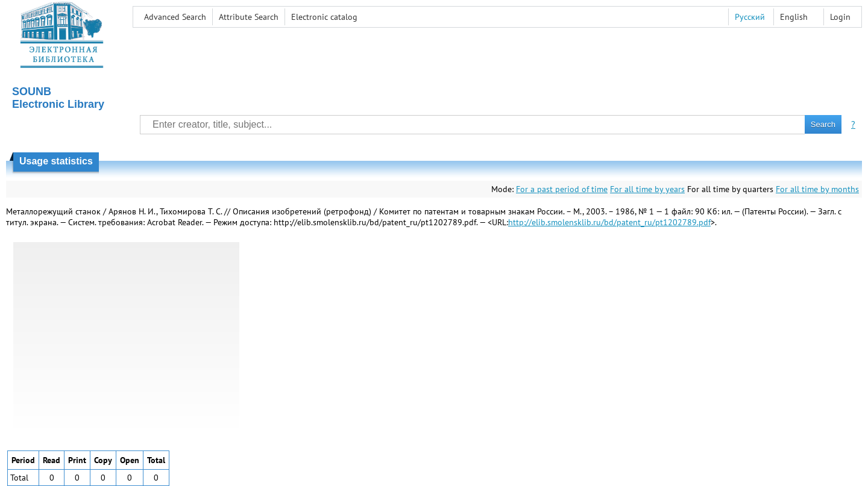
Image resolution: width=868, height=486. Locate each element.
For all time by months (817, 189)
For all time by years (647, 189)
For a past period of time (562, 189)
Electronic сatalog (324, 17)
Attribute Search (249, 17)
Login (840, 17)
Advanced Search (175, 17)
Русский (750, 17)
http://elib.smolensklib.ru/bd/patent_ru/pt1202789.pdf (609, 222)
